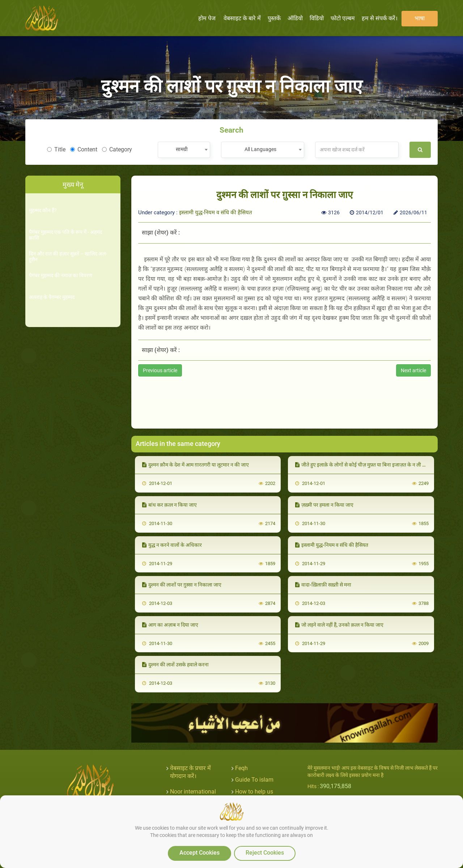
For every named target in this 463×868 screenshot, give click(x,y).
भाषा (420, 18)
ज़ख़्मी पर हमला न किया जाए (324, 505)
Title (56, 149)
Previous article (160, 370)
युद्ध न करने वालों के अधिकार (172, 545)
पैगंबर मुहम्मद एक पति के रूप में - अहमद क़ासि (65, 235)
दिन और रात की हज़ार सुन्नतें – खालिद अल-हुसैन (68, 257)
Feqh (241, 768)
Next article (413, 370)
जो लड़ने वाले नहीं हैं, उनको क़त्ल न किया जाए (339, 625)
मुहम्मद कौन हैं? (43, 210)
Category (117, 149)
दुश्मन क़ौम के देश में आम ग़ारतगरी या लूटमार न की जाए (196, 465)
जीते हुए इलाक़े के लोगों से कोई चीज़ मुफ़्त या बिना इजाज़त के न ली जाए (363, 465)
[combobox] (184, 150)
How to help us (254, 792)
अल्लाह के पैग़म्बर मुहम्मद (52, 297)
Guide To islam (254, 780)
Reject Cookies (265, 853)
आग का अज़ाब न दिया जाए (170, 625)
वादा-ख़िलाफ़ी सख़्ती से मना (323, 585)
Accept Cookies (199, 853)
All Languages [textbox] (260, 149)
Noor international (193, 792)
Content (84, 149)
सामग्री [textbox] (182, 149)
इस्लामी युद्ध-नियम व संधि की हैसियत (216, 212)
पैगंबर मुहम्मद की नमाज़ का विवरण (61, 276)
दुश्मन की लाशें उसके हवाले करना (175, 665)
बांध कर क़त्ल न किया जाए (169, 505)
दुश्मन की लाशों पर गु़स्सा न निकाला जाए (182, 585)
